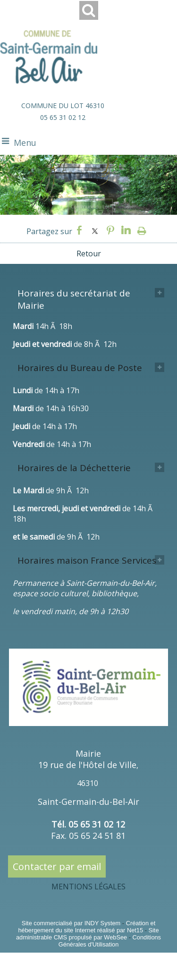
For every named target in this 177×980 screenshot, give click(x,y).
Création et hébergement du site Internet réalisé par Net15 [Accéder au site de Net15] (87, 927)
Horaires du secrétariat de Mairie (74, 299)
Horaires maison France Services (87, 560)
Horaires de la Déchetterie (74, 468)
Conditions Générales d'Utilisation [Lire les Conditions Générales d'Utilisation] (110, 941)
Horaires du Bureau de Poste (80, 368)
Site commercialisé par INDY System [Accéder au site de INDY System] (71, 923)
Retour (89, 253)
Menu (25, 143)
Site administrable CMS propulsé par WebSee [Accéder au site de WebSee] (88, 934)
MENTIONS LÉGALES (88, 887)
